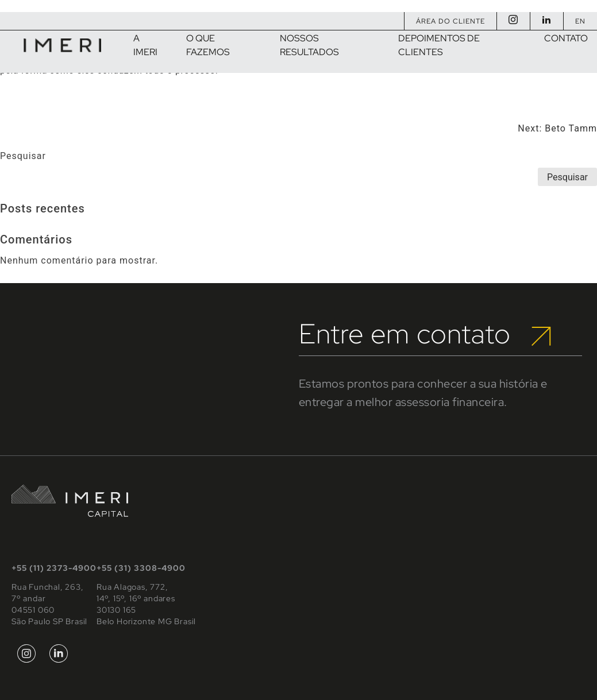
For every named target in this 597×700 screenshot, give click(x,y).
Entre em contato (425, 334)
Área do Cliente (450, 21)
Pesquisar (23, 156)
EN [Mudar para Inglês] (580, 21)
